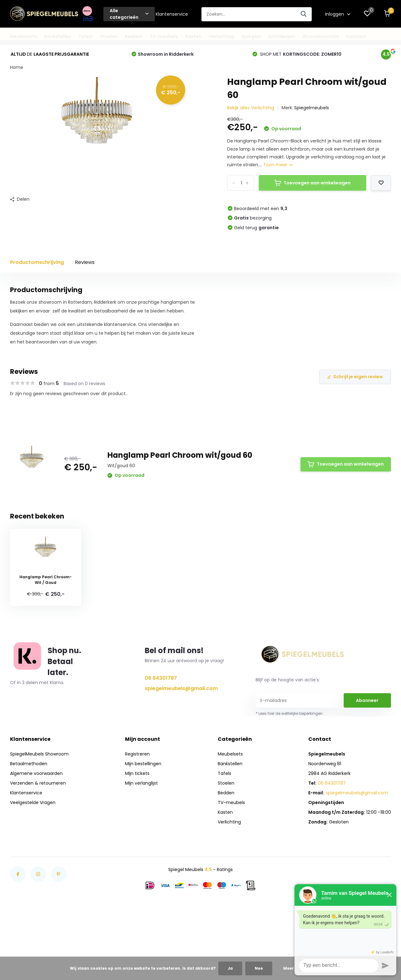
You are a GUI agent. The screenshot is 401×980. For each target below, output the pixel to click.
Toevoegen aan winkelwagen (312, 183)
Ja (230, 968)
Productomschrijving (37, 262)
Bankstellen (58, 36)
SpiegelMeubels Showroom (39, 754)
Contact (356, 36)
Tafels (86, 36)
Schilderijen (282, 36)
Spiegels (251, 36)
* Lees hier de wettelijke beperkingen (289, 713)
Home (17, 67)
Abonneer (367, 700)
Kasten (193, 36)
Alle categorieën (129, 14)
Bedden (134, 36)
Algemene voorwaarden (36, 773)
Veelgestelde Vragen (33, 802)
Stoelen (109, 36)
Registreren (137, 754)
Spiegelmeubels (312, 108)
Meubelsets (23, 36)
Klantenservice (172, 14)
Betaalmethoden (29, 764)
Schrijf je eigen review (355, 377)
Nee (259, 968)
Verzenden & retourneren (38, 783)
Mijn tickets (137, 773)
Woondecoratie (321, 36)
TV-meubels (164, 36)
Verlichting (221, 36)
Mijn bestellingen (143, 764)
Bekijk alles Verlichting (251, 108)
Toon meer (278, 165)
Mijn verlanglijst (141, 783)
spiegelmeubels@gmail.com (181, 688)
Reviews (85, 262)
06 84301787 (161, 678)
